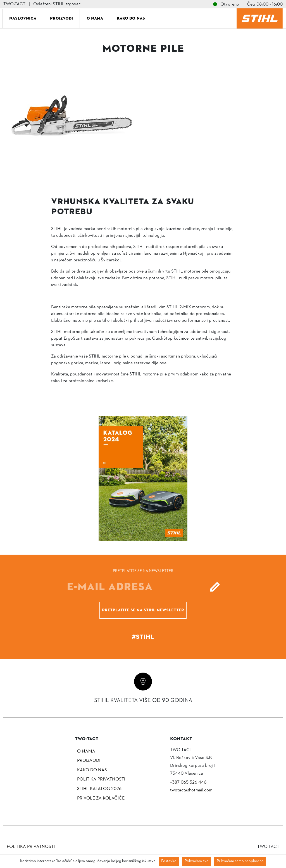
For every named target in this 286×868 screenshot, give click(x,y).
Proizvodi (61, 18)
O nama (95, 18)
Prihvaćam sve (196, 861)
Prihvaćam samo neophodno (240, 861)
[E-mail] (143, 587)
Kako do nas (131, 18)
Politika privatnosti (101, 779)
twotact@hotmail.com (191, 790)
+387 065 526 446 (188, 782)
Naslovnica (23, 18)
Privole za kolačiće (101, 798)
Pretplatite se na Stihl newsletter (143, 610)
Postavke (169, 861)
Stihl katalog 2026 (99, 789)
